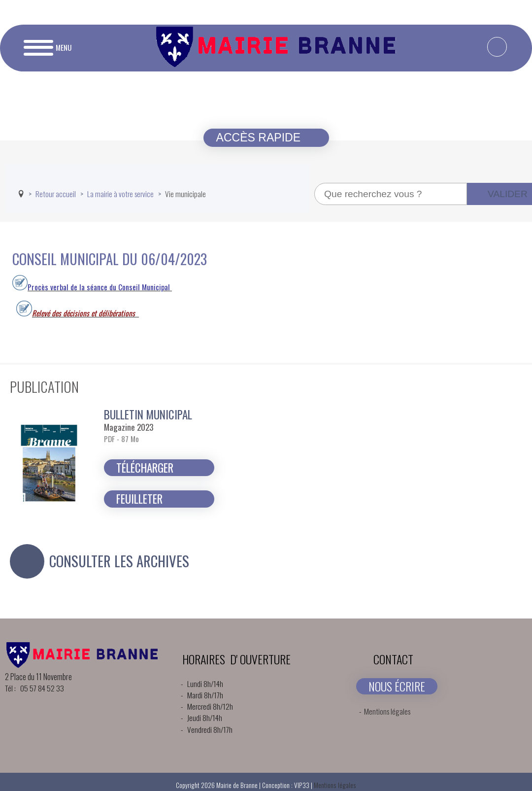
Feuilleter (139, 499)
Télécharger (145, 468)
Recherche (315, 183)
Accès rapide (260, 138)
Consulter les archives (119, 561)
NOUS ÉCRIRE (397, 686)
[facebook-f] (497, 47)
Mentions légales (387, 711)
